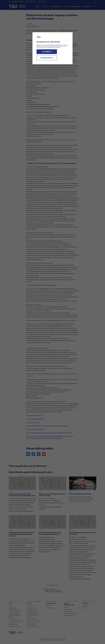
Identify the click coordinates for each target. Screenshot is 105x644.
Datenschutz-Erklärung (54, 47)
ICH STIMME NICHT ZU (47, 58)
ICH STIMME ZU (47, 52)
